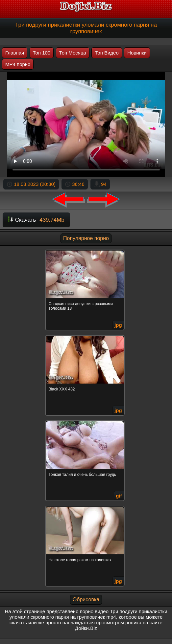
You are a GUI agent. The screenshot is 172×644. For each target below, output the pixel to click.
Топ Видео (107, 53)
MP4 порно (18, 64)
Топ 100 (42, 53)
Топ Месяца (73, 53)
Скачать (36, 220)
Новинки (137, 53)
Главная (15, 53)
